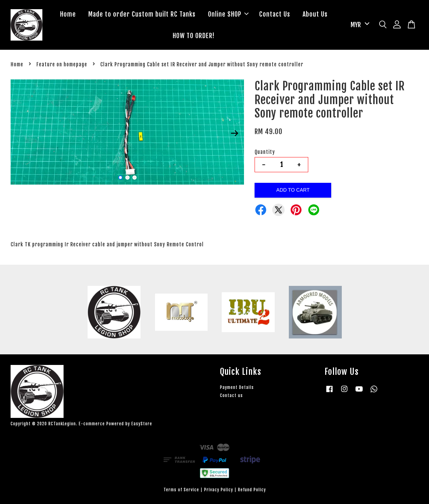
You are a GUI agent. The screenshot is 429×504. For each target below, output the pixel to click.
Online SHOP (228, 14)
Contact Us (275, 14)
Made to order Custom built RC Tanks (142, 14)
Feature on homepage (62, 64)
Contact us (231, 395)
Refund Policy (252, 490)
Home (68, 14)
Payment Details (237, 387)
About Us (315, 14)
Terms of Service (181, 490)
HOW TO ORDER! (194, 36)
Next (234, 133)
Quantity (265, 152)
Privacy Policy (219, 490)
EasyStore (142, 424)
